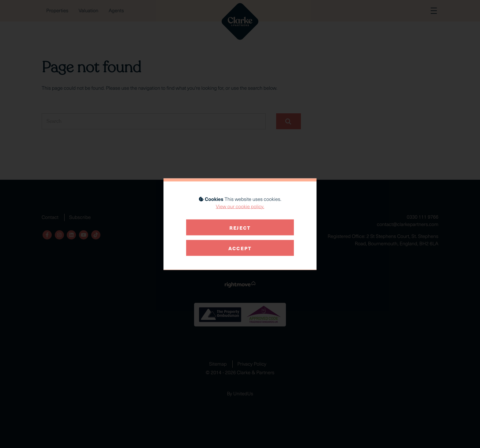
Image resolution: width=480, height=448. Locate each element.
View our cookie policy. (240, 206)
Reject (240, 227)
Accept (240, 248)
